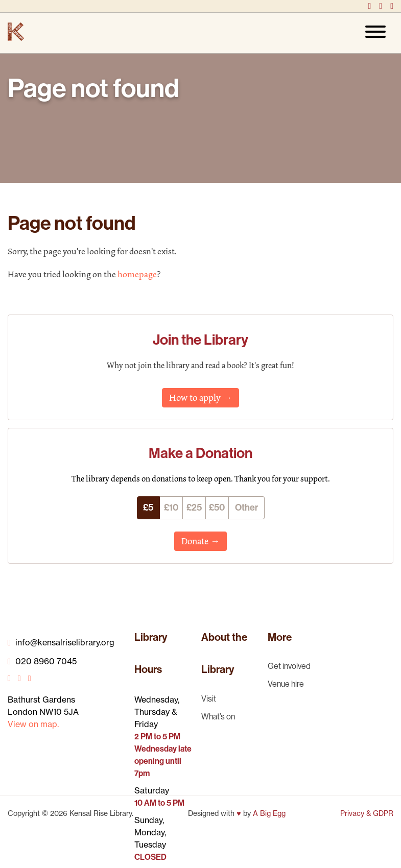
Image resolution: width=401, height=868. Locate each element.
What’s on (218, 716)
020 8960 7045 (42, 661)
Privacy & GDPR (367, 813)
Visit (209, 698)
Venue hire (286, 684)
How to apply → (200, 398)
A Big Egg (269, 813)
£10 (171, 507)
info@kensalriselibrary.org (61, 642)
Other (246, 507)
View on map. (33, 724)
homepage (137, 274)
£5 (148, 507)
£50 (217, 507)
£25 (194, 507)
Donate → (200, 541)
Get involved (289, 666)
